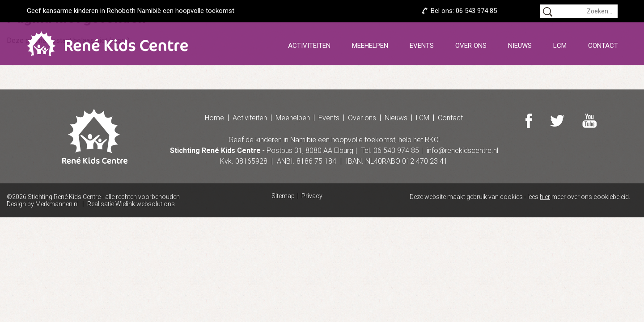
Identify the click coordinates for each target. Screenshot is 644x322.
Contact (603, 46)
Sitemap (283, 196)
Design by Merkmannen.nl (43, 204)
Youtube (590, 121)
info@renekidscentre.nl (462, 150)
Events (422, 46)
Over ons (471, 46)
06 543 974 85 (476, 11)
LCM (560, 46)
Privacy (312, 196)
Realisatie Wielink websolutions (131, 204)
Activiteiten (309, 46)
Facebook (529, 121)
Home (214, 118)
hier (545, 197)
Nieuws (520, 46)
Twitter (558, 121)
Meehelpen (370, 46)
